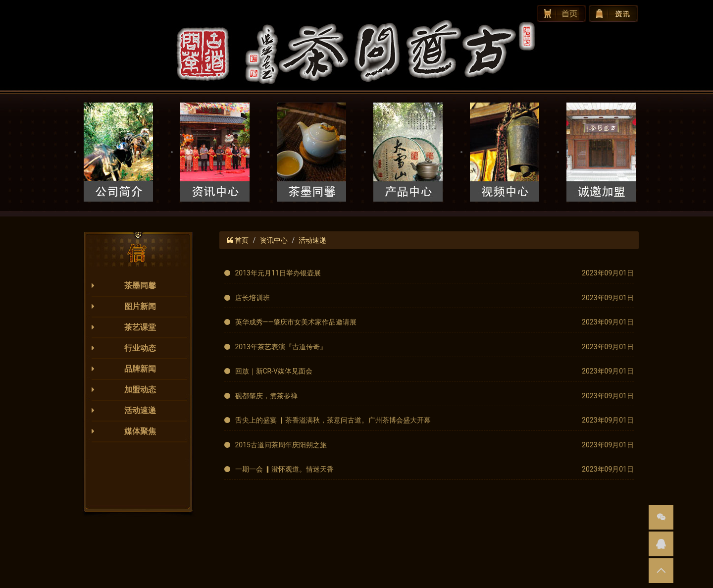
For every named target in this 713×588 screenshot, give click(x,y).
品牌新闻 (140, 369)
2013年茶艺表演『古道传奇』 (281, 347)
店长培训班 (253, 298)
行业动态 (140, 348)
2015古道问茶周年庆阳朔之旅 (281, 445)
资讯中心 (274, 240)
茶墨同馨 (140, 286)
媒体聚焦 (140, 431)
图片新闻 (140, 306)
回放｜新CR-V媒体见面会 (274, 371)
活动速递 (140, 410)
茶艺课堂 (140, 327)
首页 (242, 240)
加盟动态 (140, 390)
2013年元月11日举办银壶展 (278, 273)
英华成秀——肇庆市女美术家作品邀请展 (296, 322)
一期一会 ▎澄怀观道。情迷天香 (284, 469)
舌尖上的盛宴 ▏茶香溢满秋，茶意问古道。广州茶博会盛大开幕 (333, 420)
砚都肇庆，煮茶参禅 (266, 396)
